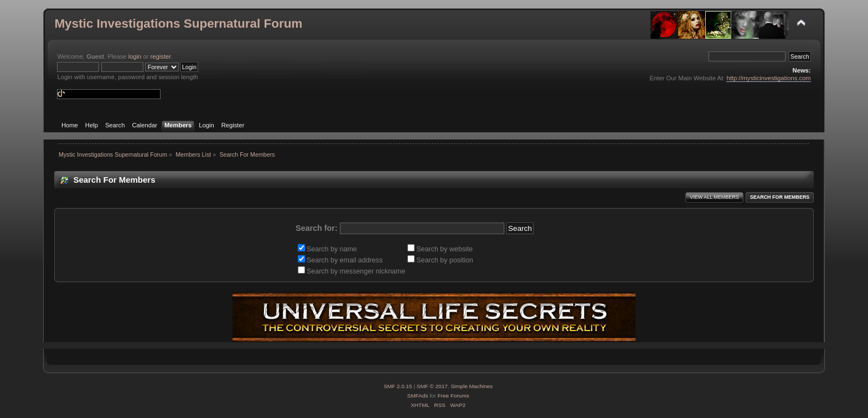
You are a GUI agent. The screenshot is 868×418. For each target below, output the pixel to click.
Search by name (327, 249)
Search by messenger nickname (352, 271)
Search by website (440, 249)
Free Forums (453, 396)
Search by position (440, 260)
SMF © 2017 (432, 386)
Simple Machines (472, 386)
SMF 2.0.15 (398, 386)
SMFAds (418, 396)
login (135, 56)
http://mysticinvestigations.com (768, 78)
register (161, 56)
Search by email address (340, 260)
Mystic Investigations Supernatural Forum (178, 24)
